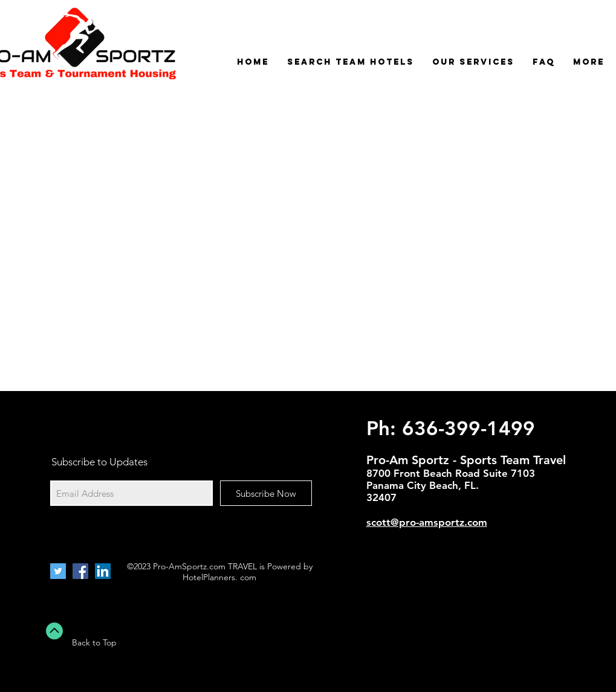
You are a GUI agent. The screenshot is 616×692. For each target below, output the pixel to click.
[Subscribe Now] (266, 493)
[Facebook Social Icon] (80, 571)
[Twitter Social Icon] (58, 571)
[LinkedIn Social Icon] (103, 571)
